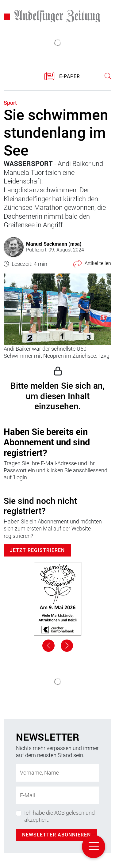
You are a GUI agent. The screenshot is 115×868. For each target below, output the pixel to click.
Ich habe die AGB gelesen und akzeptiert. (59, 816)
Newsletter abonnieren (56, 835)
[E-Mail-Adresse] (57, 795)
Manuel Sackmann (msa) (54, 244)
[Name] (57, 773)
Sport (10, 103)
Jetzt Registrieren (37, 550)
